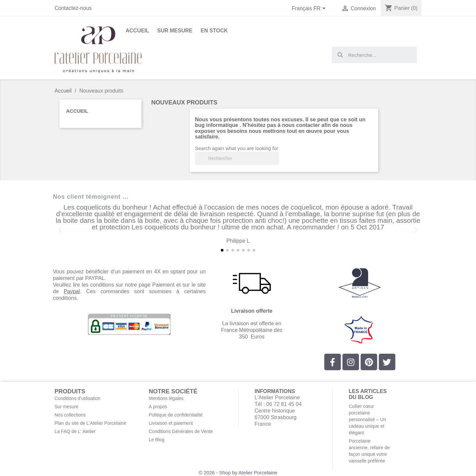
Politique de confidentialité (176, 415)
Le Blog (157, 440)
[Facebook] (333, 362)
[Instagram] (351, 362)
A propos (158, 407)
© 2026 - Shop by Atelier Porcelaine (238, 473)
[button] (60, 230)
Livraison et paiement (171, 423)
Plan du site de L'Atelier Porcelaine (90, 423)
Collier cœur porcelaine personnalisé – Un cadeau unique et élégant (367, 419)
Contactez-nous (73, 8)
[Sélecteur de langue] (310, 9)
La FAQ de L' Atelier (75, 431)
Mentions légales (166, 398)
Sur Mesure (175, 31)
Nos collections (70, 415)
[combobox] (375, 55)
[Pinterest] (369, 362)
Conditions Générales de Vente (181, 431)
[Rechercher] (237, 158)
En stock (214, 31)
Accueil (77, 111)
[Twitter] (387, 362)
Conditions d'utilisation (78, 398)
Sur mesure (66, 407)
